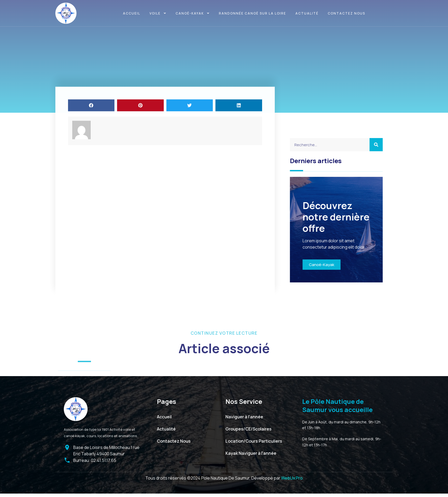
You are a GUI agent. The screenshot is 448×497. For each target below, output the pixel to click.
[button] (91, 132)
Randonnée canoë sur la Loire (252, 13)
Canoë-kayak (193, 13)
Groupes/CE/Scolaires (249, 429)
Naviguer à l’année (244, 417)
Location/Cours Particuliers (254, 441)
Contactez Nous (346, 13)
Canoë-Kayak (340, 265)
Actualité (307, 13)
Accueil (132, 13)
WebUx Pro (292, 478)
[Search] (394, 145)
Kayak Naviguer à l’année (251, 453)
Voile (158, 13)
